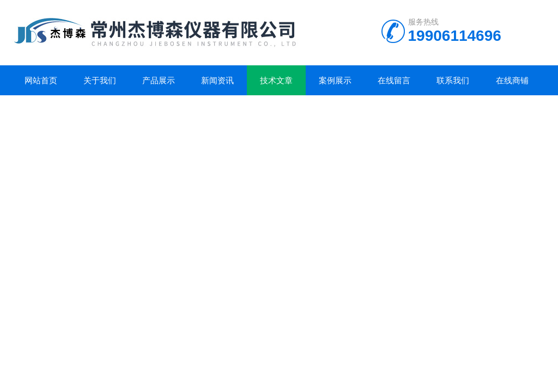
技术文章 (276, 80)
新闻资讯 (217, 80)
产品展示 (159, 80)
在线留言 (394, 80)
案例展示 (335, 80)
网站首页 (41, 80)
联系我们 (453, 80)
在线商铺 (512, 80)
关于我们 (100, 80)
